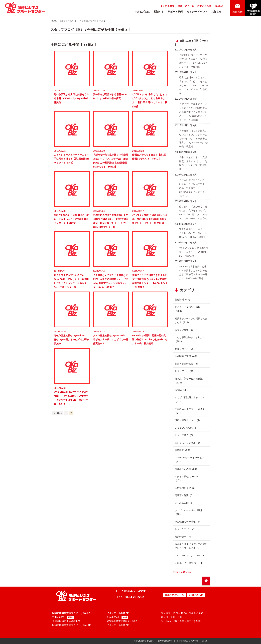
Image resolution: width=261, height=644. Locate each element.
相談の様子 (184, 537)
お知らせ (216, 12)
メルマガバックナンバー (191, 555)
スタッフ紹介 (185, 435)
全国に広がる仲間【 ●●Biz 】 (94, 21)
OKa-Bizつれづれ (187, 428)
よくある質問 (167, 6)
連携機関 (183, 450)
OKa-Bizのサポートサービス (189, 460)
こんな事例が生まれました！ (190, 339)
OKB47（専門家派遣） (190, 563)
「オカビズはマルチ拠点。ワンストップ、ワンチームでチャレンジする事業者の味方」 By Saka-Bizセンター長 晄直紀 (194, 139)
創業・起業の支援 (188, 364)
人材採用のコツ (186, 488)
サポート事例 (175, 12)
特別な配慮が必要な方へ (144, 641)
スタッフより (185, 371)
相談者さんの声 (186, 469)
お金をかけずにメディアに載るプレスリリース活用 (191, 546)
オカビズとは (142, 12)
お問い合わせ (204, 6)
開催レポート (185, 349)
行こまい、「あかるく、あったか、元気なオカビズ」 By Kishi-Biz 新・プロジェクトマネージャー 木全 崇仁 (194, 212)
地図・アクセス (186, 6)
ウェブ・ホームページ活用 (189, 512)
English (219, 6)
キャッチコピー (186, 529)
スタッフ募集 (185, 330)
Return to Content (182, 572)
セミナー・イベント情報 (187, 309)
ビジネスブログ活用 (189, 443)
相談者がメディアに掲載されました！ (191, 321)
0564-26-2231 (136, 591)
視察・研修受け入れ (189, 420)
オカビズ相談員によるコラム (190, 399)
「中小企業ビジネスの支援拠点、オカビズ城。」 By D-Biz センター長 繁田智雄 (193, 163)
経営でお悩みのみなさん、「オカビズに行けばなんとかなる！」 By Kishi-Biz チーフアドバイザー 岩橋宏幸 (194, 85)
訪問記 (182, 390)
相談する (159, 12)
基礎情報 (183, 300)
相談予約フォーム (174, 595)
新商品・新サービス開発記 (189, 381)
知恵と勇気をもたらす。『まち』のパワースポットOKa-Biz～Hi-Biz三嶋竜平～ (194, 233)
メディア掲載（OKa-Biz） (188, 479)
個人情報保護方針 (165, 641)
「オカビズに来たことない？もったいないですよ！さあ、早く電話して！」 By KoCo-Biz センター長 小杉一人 (193, 188)
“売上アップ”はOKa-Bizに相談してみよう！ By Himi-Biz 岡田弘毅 (194, 252)
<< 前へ (58, 413)
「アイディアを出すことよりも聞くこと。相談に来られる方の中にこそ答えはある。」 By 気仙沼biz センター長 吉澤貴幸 (193, 112)
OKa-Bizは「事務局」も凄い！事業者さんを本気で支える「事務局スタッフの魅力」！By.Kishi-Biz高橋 (193, 272)
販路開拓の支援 (186, 356)
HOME (54, 21)
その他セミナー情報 (189, 522)
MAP (70, 617)
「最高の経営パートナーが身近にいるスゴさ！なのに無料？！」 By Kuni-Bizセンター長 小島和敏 (193, 61)
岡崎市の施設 (185, 495)
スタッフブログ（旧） (69, 21)
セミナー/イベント (197, 12)
